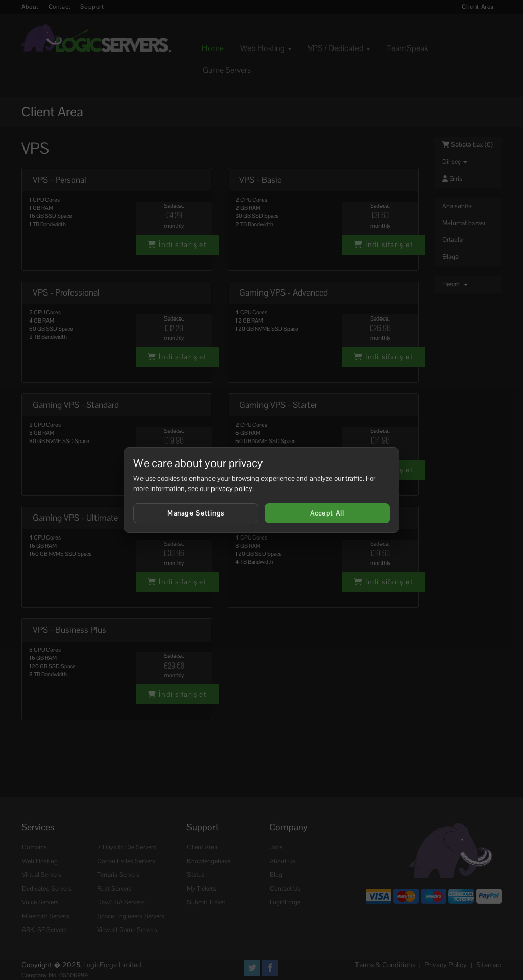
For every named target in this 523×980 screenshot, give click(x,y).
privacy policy (232, 488)
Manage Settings (196, 513)
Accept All (327, 513)
